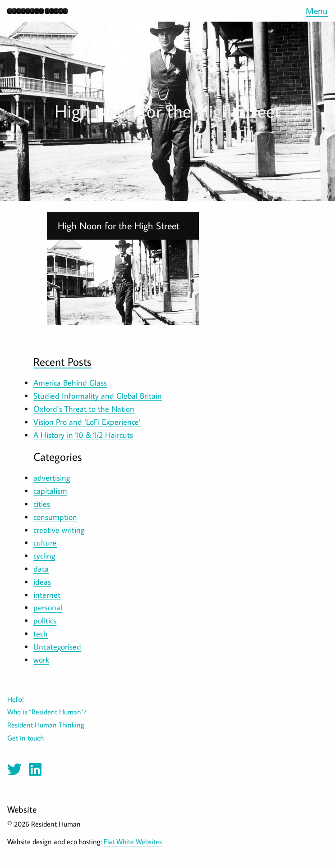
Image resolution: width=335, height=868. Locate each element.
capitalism (50, 491)
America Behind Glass (70, 383)
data (41, 569)
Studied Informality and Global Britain (98, 396)
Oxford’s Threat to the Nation (84, 409)
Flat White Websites (133, 841)
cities (42, 504)
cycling (44, 556)
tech (41, 634)
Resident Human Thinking (46, 725)
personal (48, 607)
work (41, 660)
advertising (52, 478)
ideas (42, 582)
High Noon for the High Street (119, 226)
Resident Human (37, 11)
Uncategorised (57, 647)
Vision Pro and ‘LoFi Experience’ (87, 422)
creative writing (59, 530)
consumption (55, 517)
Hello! (16, 699)
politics (45, 620)
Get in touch (25, 738)
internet (47, 595)
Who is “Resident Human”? (47, 712)
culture (45, 543)
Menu (317, 10)
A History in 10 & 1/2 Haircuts (83, 435)
